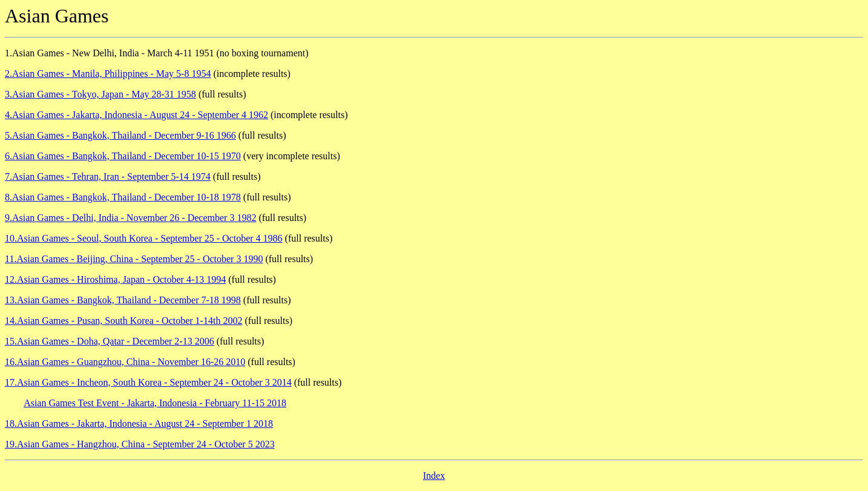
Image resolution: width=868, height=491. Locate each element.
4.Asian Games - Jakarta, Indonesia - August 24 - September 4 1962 (136, 115)
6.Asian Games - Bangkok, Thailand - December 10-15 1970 (123, 156)
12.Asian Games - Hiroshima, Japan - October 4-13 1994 (115, 279)
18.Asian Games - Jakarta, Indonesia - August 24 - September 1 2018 (139, 423)
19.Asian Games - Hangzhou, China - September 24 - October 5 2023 (140, 444)
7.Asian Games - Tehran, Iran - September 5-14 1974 (108, 176)
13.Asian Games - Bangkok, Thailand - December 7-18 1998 (123, 300)
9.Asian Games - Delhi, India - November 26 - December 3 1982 (130, 218)
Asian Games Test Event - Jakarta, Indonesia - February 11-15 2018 (155, 403)
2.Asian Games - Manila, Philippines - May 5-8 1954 (108, 74)
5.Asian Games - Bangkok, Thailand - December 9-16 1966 (120, 135)
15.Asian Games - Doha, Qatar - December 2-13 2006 (110, 341)
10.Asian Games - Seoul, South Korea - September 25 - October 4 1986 (144, 238)
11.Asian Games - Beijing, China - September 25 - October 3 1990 (134, 259)
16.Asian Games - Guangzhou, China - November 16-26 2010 (125, 362)
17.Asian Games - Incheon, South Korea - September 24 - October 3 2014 (148, 382)
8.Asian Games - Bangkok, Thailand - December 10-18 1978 (123, 197)
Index (434, 476)
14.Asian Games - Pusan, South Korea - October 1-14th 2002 (123, 321)
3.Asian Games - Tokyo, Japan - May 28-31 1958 (100, 94)
